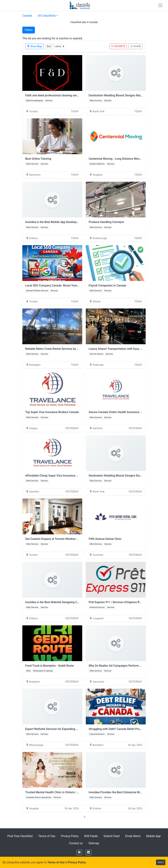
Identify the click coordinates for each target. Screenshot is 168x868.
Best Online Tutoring (38, 159)
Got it (161, 862)
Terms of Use (47, 836)
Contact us (76, 843)
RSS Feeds (91, 836)
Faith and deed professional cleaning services (54, 95)
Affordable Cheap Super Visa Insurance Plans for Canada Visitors (67, 476)
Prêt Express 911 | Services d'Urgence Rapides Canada (123, 602)
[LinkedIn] (88, 853)
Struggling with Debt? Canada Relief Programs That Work (125, 729)
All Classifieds (47, 16)
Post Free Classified (20, 836)
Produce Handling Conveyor (106, 222)
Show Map (34, 46)
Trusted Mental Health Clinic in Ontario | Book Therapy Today (64, 792)
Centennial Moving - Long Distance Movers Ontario (121, 159)
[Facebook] (79, 853)
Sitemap (94, 843)
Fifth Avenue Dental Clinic (105, 539)
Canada (27, 16)
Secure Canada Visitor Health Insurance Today (118, 412)
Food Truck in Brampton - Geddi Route (50, 666)
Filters (29, 30)
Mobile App (153, 836)
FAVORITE (118, 46)
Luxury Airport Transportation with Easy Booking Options (125, 349)
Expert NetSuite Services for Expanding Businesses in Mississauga (68, 729)
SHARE (135, 46)
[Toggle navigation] (160, 5)
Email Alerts (133, 836)
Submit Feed (111, 836)
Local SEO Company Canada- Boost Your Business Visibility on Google (70, 285)
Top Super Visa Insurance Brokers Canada (52, 412)
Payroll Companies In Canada (107, 285)
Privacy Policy (70, 836)
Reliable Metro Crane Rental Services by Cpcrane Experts (61, 349)
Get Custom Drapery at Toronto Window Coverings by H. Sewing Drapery (71, 539)
